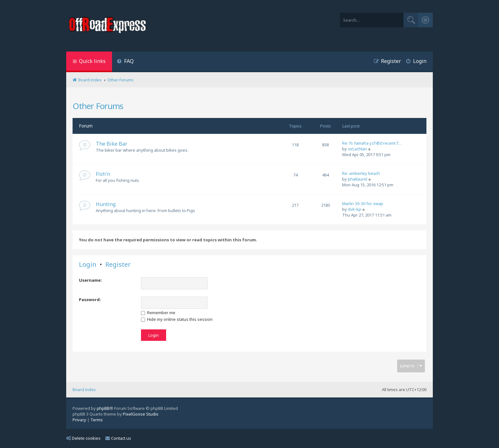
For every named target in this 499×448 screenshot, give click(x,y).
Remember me (158, 313)
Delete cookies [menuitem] (83, 438)
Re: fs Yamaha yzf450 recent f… (372, 143)
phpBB (103, 408)
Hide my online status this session (177, 319)
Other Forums (98, 106)
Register (118, 265)
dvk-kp (355, 209)
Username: (90, 280)
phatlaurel (358, 179)
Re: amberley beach (361, 173)
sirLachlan (357, 149)
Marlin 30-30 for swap (363, 203)
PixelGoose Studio (141, 414)
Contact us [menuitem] (118, 438)
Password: (90, 300)
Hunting (106, 204)
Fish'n (103, 174)
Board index (84, 389)
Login (88, 265)
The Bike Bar (112, 144)
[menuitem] (125, 62)
